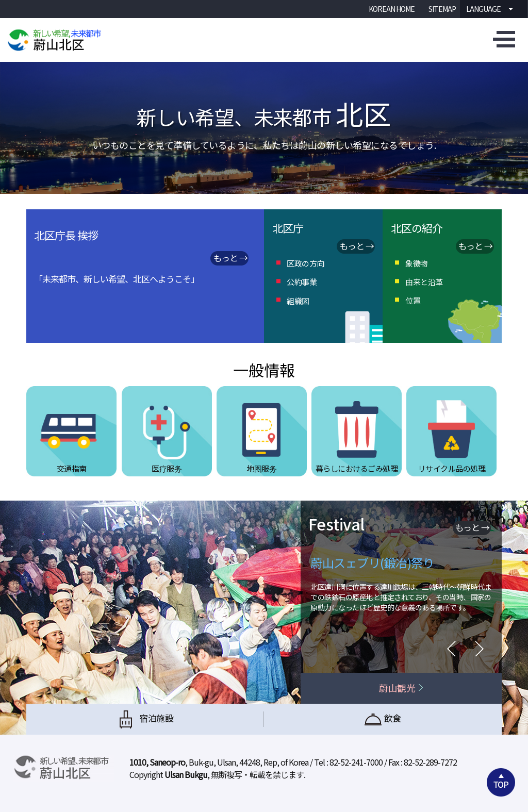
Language (480, 9)
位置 (413, 300)
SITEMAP (442, 9)
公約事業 (302, 282)
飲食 (383, 719)
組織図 (298, 301)
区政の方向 (306, 263)
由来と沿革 (424, 282)
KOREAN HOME (392, 9)
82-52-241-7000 (356, 762)
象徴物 (417, 263)
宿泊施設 (145, 719)
